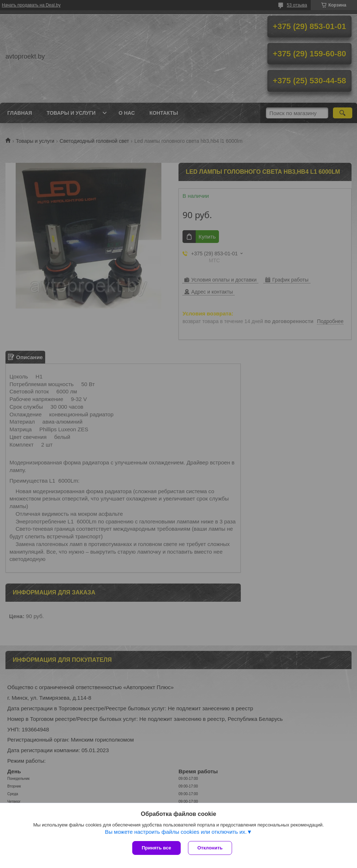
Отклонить (210, 848)
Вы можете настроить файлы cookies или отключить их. (176, 832)
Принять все (156, 848)
